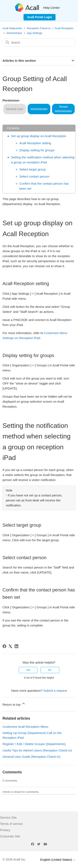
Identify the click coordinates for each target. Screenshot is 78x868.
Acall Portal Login (39, 17)
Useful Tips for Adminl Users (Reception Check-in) (37, 750)
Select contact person (34, 176)
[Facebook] (4, 646)
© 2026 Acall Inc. (14, 859)
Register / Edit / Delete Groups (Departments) (34, 744)
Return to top (14, 704)
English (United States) (58, 860)
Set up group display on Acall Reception (39, 136)
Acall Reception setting (35, 143)
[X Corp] (10, 646)
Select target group (33, 169)
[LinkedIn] (16, 646)
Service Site (8, 817)
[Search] (39, 43)
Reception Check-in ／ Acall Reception (50, 28)
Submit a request (55, 691)
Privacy (5, 830)
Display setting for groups (37, 150)
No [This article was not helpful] (50, 670)
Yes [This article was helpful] (28, 670)
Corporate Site (10, 836)
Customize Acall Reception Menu (25, 727)
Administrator (14, 33)
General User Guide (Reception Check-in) (31, 757)
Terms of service (11, 824)
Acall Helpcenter (12, 28)
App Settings (35, 33)
